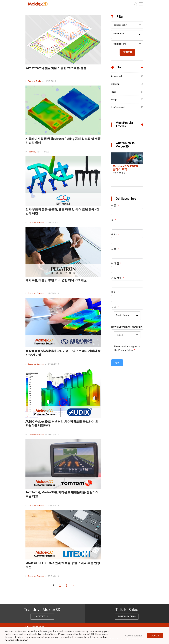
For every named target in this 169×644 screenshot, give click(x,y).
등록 (117, 363)
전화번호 (116, 278)
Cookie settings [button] (134, 636)
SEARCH (127, 52)
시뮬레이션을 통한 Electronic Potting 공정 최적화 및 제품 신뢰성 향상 (63, 141)
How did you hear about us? (127, 327)
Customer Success (36, 223)
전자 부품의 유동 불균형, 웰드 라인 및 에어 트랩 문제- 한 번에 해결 (62, 211)
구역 (114, 307)
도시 (114, 292)
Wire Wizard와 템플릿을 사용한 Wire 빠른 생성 (56, 68)
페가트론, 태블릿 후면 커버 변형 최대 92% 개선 (56, 280)
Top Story (32, 152)
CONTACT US (42, 617)
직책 (114, 249)
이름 (114, 205)
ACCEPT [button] (155, 636)
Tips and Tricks (35, 81)
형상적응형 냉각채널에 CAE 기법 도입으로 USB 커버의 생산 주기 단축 (63, 353)
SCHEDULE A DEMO (127, 617)
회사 (114, 234)
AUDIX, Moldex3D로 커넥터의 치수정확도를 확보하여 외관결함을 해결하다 (62, 424)
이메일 (115, 263)
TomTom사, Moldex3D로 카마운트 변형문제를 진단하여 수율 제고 (62, 494)
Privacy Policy (126, 350)
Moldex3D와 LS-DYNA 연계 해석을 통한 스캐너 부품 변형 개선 (63, 565)
